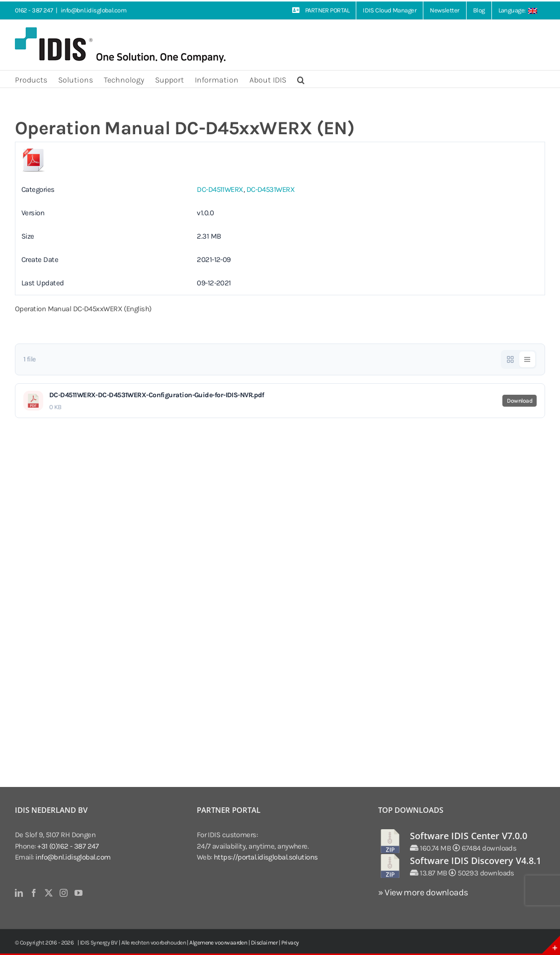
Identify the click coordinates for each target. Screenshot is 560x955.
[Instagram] (63, 893)
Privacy (290, 943)
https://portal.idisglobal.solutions (266, 857)
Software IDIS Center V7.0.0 (469, 836)
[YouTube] (78, 893)
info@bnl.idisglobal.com (93, 10)
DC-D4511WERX (220, 189)
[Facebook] (34, 893)
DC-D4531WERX (271, 189)
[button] (301, 79)
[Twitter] (48, 893)
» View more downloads (423, 892)
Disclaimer (264, 943)
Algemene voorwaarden (218, 943)
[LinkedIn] (19, 893)
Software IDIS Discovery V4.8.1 (476, 861)
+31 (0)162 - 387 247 (68, 846)
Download (520, 401)
